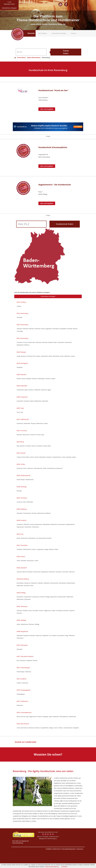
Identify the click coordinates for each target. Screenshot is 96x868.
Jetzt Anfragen (42, 33)
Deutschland (20, 58)
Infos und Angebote (47, 109)
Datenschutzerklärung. (52, 867)
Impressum (80, 849)
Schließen (64, 867)
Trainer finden (66, 52)
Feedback (49, 849)
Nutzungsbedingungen (68, 849)
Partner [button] (74, 33)
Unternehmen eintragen (59, 33)
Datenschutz (57, 849)
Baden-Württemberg (34, 58)
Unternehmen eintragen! (48, 296)
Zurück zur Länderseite (26, 742)
